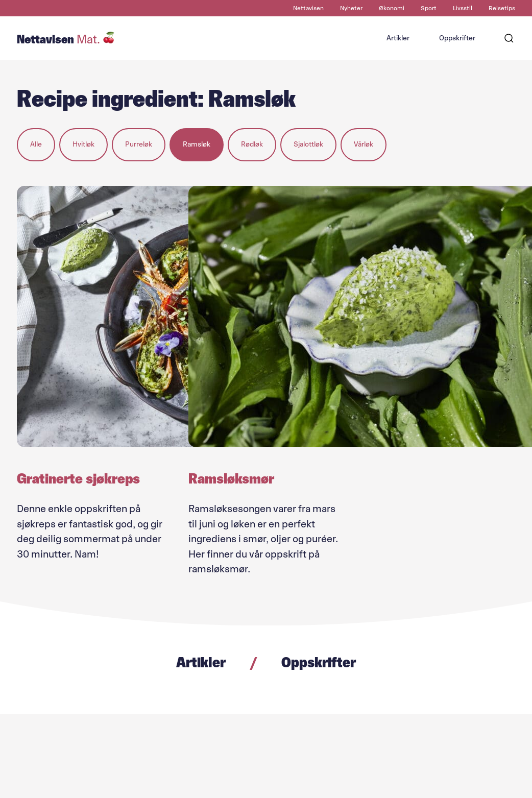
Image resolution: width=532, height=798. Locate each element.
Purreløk (139, 144)
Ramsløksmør (231, 478)
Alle (36, 144)
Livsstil (463, 8)
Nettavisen (308, 8)
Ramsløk (197, 144)
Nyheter (351, 8)
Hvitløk (83, 144)
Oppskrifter (457, 38)
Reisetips (502, 8)
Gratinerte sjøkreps (78, 478)
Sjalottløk (308, 144)
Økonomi (392, 8)
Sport (429, 8)
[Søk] (509, 38)
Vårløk (364, 144)
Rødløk (252, 144)
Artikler (398, 38)
